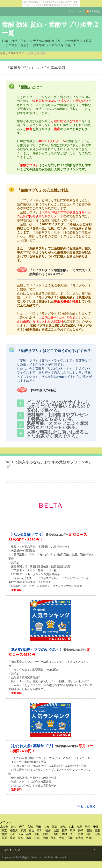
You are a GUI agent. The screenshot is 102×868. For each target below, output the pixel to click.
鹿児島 (79, 838)
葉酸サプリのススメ (12, 53)
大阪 (21, 834)
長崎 (45, 838)
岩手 (22, 827)
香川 (4, 838)
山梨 (56, 830)
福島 (55, 827)
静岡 (81, 830)
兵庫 (29, 834)
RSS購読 (95, 12)
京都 (12, 834)
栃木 (71, 827)
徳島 (97, 834)
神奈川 (14, 830)
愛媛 (12, 838)
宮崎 (70, 838)
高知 (21, 838)
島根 (64, 834)
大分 (62, 838)
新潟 (23, 830)
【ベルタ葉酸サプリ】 (27, 535)
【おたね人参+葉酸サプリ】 (32, 746)
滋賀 (4, 834)
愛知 (89, 830)
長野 (64, 830)
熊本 (53, 838)
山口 (89, 834)
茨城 (63, 827)
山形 (46, 827)
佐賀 (37, 838)
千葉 (96, 827)
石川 (40, 830)
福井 (48, 830)
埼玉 (88, 827)
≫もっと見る (87, 806)
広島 (81, 834)
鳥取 (56, 834)
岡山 (73, 834)
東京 (4, 830)
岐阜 (73, 830)
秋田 (38, 827)
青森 (14, 827)
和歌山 (47, 834)
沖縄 (89, 838)
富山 (31, 830)
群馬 (79, 827)
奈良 (37, 834)
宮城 (30, 827)
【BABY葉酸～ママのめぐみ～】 (36, 650)
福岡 (29, 838)
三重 (97, 830)
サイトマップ (76, 12)
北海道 (4, 827)
